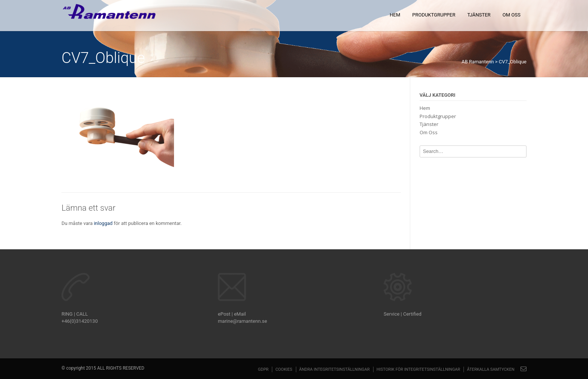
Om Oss (511, 15)
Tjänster (479, 15)
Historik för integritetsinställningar (418, 369)
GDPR (263, 369)
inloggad (103, 223)
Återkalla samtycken (490, 369)
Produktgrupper (434, 15)
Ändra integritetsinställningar (334, 369)
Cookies (284, 369)
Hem (395, 15)
